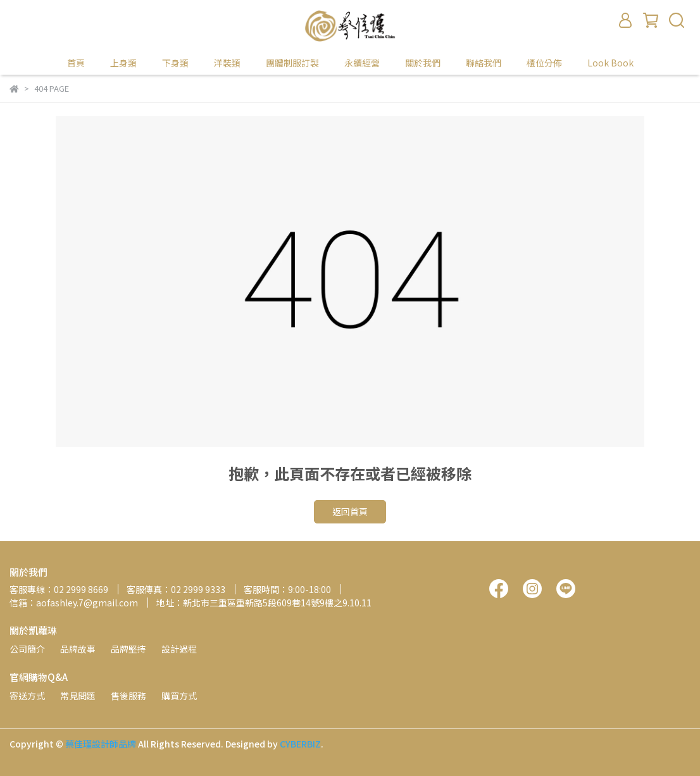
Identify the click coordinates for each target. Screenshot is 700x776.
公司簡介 (27, 649)
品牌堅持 (128, 649)
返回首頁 (350, 511)
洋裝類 (227, 63)
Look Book (610, 63)
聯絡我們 (484, 63)
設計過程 (179, 649)
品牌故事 (78, 649)
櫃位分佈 (544, 63)
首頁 (76, 63)
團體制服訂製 (292, 63)
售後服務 (128, 696)
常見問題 (78, 696)
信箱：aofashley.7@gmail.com (74, 603)
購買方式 (179, 696)
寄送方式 (27, 696)
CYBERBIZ (300, 744)
